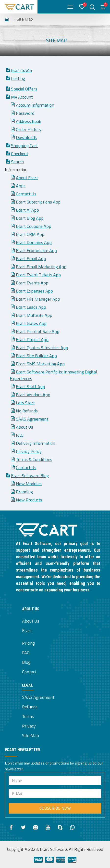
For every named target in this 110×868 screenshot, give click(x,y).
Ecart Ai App (27, 210)
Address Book (29, 121)
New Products (29, 500)
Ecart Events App (32, 283)
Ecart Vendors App (33, 395)
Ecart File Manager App (38, 299)
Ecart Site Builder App (36, 356)
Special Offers (24, 89)
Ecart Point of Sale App (38, 331)
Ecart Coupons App (34, 226)
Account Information (35, 105)
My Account (22, 97)
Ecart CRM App (30, 234)
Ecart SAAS (22, 70)
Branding (24, 492)
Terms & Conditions (34, 459)
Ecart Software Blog (30, 476)
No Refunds (27, 411)
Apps (21, 186)
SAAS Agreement (32, 419)
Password (25, 113)
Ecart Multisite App (34, 315)
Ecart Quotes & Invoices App (42, 348)
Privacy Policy (29, 451)
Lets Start (25, 403)
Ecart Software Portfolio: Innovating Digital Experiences (53, 375)
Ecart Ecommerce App (36, 250)
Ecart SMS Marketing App (40, 364)
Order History (29, 129)
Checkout (20, 154)
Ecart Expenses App (34, 291)
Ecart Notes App (31, 323)
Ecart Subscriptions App (38, 202)
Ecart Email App (31, 259)
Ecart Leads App (31, 307)
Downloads (26, 137)
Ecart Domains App (34, 242)
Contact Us (26, 194)
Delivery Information (36, 443)
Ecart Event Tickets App (38, 275)
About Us (24, 427)
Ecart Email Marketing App (41, 267)
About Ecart (27, 178)
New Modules (29, 484)
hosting (18, 78)
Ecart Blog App (30, 218)
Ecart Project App (32, 339)
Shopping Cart (24, 146)
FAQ (20, 435)
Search (17, 162)
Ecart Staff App (31, 387)
